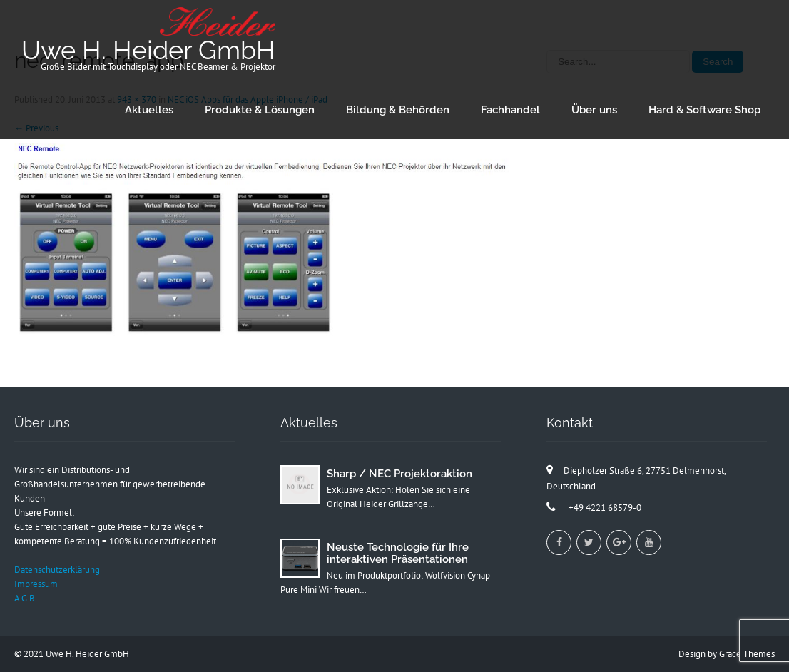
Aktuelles (149, 110)
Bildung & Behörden (398, 110)
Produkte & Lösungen (260, 110)
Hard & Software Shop (704, 110)
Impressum (36, 584)
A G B (25, 598)
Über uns (594, 110)
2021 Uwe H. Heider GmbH (76, 654)
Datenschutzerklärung (57, 570)
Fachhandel (510, 110)
